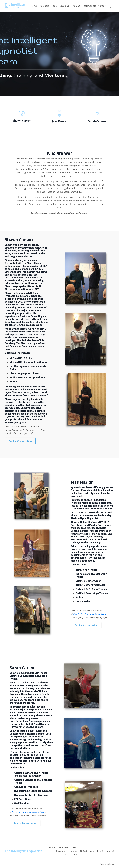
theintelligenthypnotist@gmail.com (21, 430)
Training (76, 6)
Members (44, 6)
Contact (102, 6)
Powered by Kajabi (107, 864)
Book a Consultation (20, 441)
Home (34, 6)
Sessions (64, 6)
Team (55, 6)
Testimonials (89, 6)
